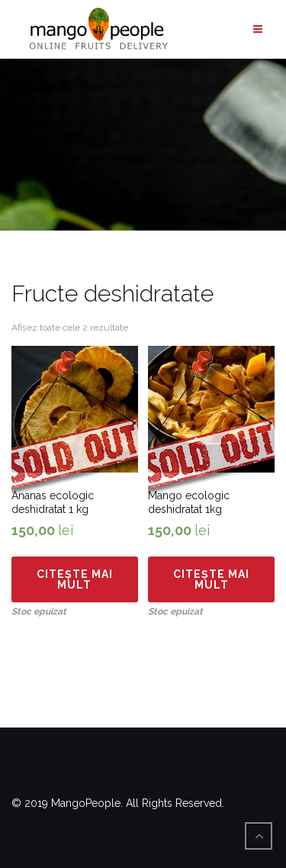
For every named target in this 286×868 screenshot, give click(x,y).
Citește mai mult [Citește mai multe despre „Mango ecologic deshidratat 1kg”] (211, 579)
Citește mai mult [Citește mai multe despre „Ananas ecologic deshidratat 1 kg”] (75, 579)
